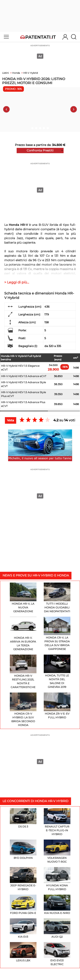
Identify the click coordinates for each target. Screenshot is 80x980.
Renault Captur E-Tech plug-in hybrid (57, 822)
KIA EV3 (23, 928)
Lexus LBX (23, 952)
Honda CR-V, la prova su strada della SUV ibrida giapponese (57, 634)
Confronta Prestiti (40, 150)
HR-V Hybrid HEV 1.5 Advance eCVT (24, 376)
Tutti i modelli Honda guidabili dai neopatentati (57, 598)
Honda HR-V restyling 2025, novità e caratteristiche (23, 672)
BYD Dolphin (23, 850)
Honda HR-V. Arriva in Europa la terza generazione (23, 634)
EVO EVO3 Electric (57, 954)
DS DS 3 (23, 818)
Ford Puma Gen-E (23, 905)
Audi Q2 (57, 928)
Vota (11, 420)
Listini (5, 73)
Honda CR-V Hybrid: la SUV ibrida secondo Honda (23, 710)
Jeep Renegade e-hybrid (23, 879)
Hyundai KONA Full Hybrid (57, 879)
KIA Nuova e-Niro (57, 905)
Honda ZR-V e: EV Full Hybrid (57, 706)
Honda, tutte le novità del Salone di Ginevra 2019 (57, 672)
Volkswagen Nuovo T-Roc (57, 851)
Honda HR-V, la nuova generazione (23, 598)
